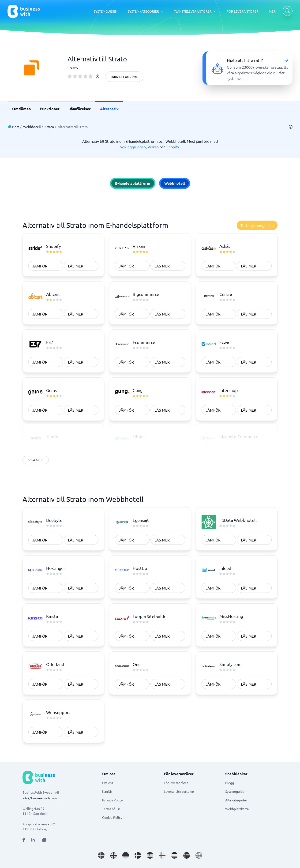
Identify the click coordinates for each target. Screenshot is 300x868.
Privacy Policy (112, 800)
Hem (16, 127)
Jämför (40, 266)
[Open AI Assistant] (44, 840)
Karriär (107, 791)
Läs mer (76, 266)
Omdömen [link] (21, 109)
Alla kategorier (236, 800)
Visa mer (36, 460)
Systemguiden (236, 791)
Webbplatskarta (237, 809)
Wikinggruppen (133, 147)
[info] (97, 76)
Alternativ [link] (109, 109)
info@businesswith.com (40, 798)
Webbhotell (32, 127)
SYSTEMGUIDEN (106, 11)
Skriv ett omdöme (124, 77)
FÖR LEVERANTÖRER (243, 11)
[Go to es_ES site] (150, 855)
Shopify (173, 147)
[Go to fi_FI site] (162, 855)
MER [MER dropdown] (272, 11)
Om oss (108, 783)
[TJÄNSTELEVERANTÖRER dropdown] (195, 11)
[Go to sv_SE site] (101, 855)
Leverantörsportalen (179, 791)
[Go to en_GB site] (113, 855)
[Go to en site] (199, 855)
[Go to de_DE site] (126, 855)
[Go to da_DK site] (138, 855)
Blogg (230, 783)
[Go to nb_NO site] (187, 855)
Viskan (153, 147)
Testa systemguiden (257, 225)
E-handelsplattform (133, 183)
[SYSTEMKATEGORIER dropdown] (146, 11)
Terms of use (111, 809)
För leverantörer (176, 783)
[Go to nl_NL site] (174, 855)
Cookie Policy (112, 817)
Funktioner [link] (50, 109)
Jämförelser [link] (80, 109)
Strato (49, 127)
